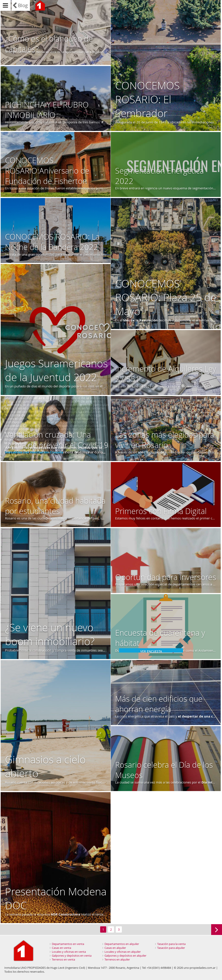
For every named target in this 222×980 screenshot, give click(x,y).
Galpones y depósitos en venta (72, 956)
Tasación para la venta (171, 944)
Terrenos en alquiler (117, 959)
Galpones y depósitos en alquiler (125, 956)
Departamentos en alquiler (122, 944)
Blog (23, 5)
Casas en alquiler (115, 948)
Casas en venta (61, 948)
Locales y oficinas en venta (69, 952)
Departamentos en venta (68, 944)
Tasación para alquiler (171, 948)
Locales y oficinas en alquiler (123, 952)
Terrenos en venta (63, 959)
